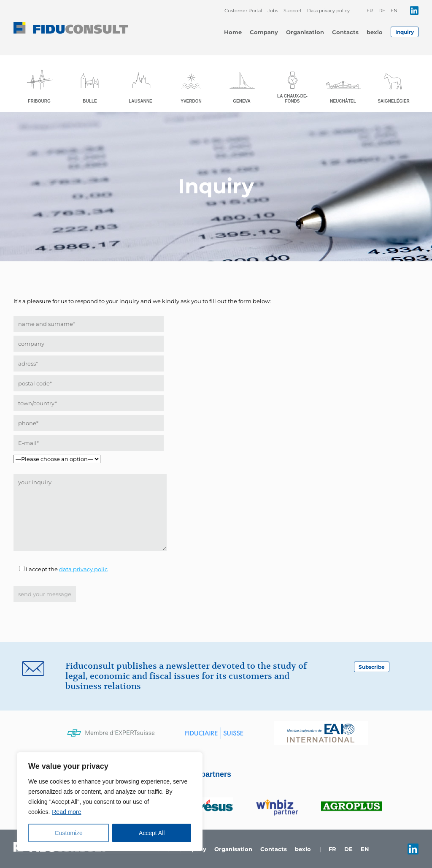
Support (293, 11)
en (394, 11)
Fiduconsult (71, 28)
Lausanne (140, 101)
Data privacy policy (328, 11)
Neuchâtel (343, 101)
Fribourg (39, 101)
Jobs (273, 11)
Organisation (305, 32)
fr (370, 11)
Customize (69, 833)
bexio (375, 32)
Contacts (345, 32)
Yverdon (191, 101)
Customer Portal (243, 11)
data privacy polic (83, 569)
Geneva (242, 101)
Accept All (152, 833)
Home (233, 32)
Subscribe (372, 667)
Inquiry (405, 32)
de (382, 11)
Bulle (90, 101)
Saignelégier (394, 101)
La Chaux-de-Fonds (292, 99)
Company (264, 32)
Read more (66, 812)
